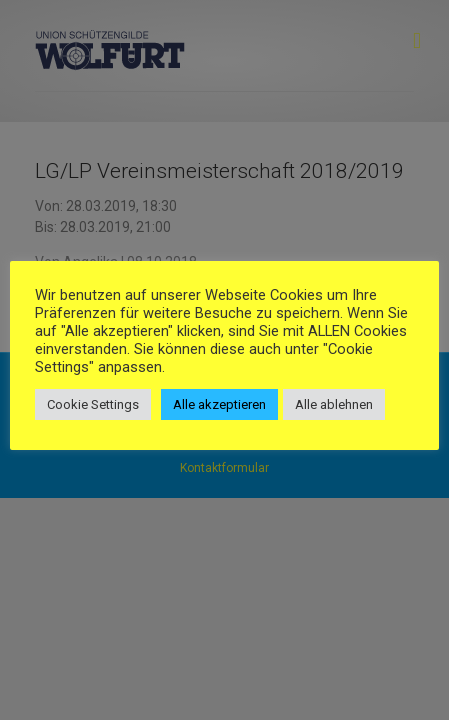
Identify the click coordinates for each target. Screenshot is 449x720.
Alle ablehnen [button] (334, 404)
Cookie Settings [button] (93, 404)
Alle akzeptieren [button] (219, 404)
